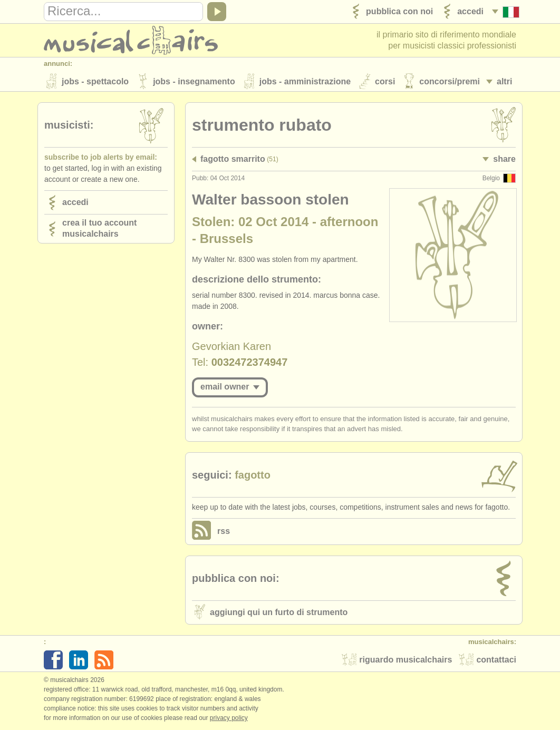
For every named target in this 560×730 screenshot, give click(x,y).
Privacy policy (229, 719)
